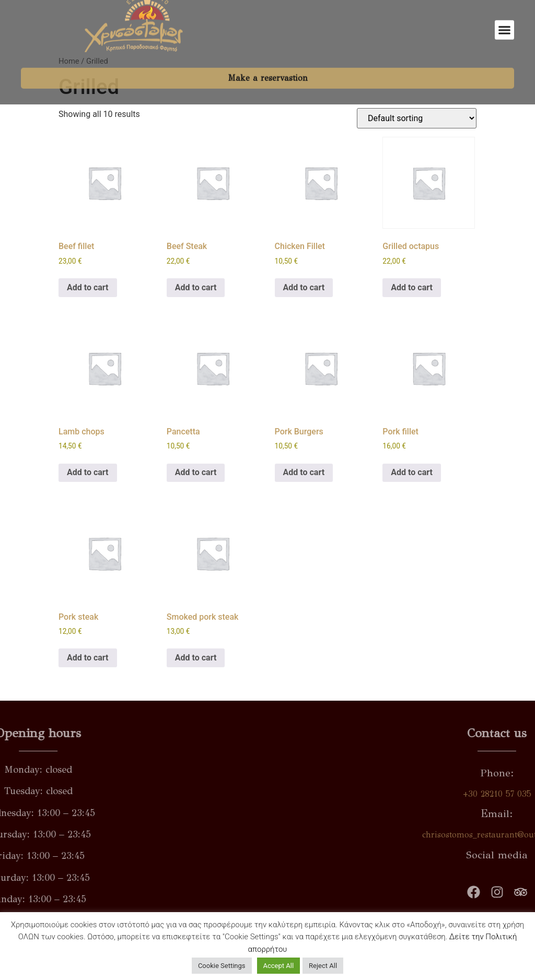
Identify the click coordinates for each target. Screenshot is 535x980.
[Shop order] (417, 118)
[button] (505, 18)
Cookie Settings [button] (222, 966)
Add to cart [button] (88, 287)
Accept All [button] (279, 966)
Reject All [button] (323, 966)
